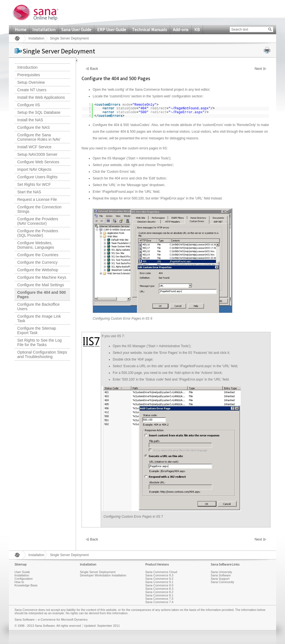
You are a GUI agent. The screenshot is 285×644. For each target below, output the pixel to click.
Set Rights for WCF (34, 184)
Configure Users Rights (37, 177)
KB (197, 29)
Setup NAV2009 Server (37, 154)
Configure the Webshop (38, 270)
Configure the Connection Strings (39, 209)
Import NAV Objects (34, 169)
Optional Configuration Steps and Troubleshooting (42, 354)
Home (21, 29)
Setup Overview (31, 82)
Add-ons (181, 29)
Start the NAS (29, 192)
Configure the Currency (37, 262)
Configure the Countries (38, 255)
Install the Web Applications (41, 97)
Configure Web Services (38, 162)
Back (94, 69)
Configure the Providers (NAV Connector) (38, 221)
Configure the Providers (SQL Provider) (38, 233)
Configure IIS (29, 105)
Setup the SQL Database (39, 112)
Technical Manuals (149, 29)
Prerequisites (29, 75)
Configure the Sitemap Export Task (37, 330)
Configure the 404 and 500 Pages (41, 295)
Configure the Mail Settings (41, 285)
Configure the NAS (34, 127)
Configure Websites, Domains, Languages (36, 245)
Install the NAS (30, 120)
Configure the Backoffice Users (38, 307)
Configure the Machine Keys (42, 277)
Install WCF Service (34, 147)
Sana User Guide (76, 29)
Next (258, 69)
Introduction (27, 67)
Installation (44, 29)
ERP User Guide (112, 29)
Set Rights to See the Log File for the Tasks (40, 342)
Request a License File (37, 199)
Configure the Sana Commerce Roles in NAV (39, 137)
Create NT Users (32, 90)
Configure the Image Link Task (39, 319)
